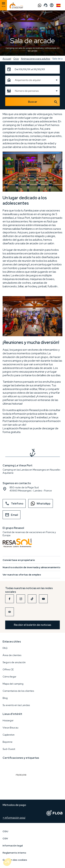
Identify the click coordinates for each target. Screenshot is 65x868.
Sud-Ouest (9, 749)
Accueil (7, 59)
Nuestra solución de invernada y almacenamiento (31, 567)
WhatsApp (39, 504)
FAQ (5, 648)
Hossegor (8, 720)
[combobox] (32, 80)
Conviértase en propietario (19, 560)
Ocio (16, 59)
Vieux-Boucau (10, 728)
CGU (5, 831)
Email (12, 515)
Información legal (13, 846)
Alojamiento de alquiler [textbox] (28, 80)
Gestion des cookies (15, 860)
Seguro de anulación (14, 662)
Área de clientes (12, 655)
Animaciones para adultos (36, 59)
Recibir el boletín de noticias (32, 625)
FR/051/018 (22, 767)
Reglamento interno (14, 853)
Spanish (58, 5)
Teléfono (14, 504)
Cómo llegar (9, 677)
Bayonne (8, 742)
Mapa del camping (13, 684)
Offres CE (8, 669)
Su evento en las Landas (16, 705)
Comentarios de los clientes (18, 691)
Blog (5, 698)
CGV (5, 838)
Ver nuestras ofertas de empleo (22, 575)
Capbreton (9, 735)
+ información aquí (14, 818)
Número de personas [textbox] (27, 91)
